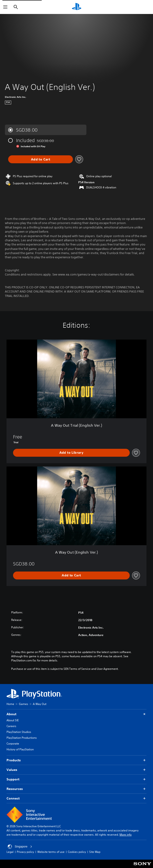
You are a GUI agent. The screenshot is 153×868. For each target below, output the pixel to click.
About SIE (13, 720)
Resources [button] (76, 789)
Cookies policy (77, 852)
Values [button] (76, 770)
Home (10, 704)
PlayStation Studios (19, 732)
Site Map (95, 852)
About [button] (76, 714)
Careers (11, 726)
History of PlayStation (20, 749)
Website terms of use (51, 852)
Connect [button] (76, 798)
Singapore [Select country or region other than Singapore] (20, 847)
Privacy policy (25, 852)
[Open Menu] (5, 7)
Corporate (13, 744)
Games (24, 704)
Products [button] (76, 760)
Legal (10, 852)
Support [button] (76, 779)
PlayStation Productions (22, 738)
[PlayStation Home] (77, 7)
